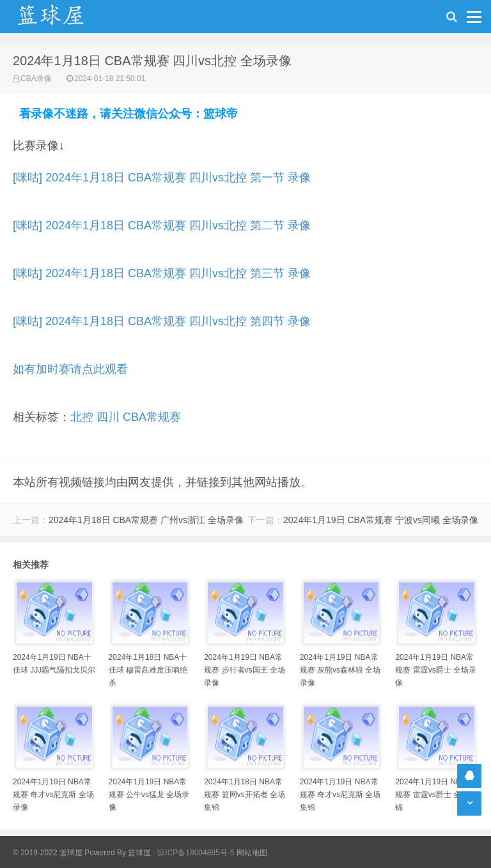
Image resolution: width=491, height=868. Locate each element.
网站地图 (252, 853)
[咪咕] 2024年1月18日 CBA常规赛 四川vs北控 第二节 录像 (162, 225)
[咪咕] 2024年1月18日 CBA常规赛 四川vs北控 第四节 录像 (162, 321)
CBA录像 (36, 79)
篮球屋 (139, 853)
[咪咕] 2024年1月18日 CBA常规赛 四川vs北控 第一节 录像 (162, 178)
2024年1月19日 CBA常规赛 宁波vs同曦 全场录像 (381, 520)
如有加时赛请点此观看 (70, 369)
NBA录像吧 (64, 17)
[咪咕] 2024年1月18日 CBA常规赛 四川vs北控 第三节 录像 (162, 273)
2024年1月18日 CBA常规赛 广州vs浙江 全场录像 (146, 520)
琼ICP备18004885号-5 (196, 853)
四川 (108, 417)
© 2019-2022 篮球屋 (48, 853)
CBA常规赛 (152, 417)
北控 (82, 417)
